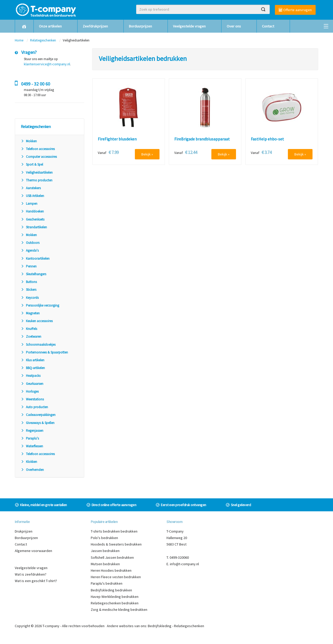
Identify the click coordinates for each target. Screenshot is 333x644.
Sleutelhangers (33, 274)
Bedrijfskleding (160, 626)
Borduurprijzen (140, 26)
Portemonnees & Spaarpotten (44, 352)
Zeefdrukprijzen (95, 26)
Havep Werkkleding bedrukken (115, 597)
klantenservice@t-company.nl (47, 64)
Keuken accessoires (37, 321)
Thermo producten (37, 180)
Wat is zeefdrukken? (31, 574)
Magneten (30, 313)
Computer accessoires (39, 157)
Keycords (30, 298)
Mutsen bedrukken (105, 564)
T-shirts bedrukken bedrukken (114, 531)
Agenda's (30, 250)
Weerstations (32, 399)
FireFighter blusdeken (117, 139)
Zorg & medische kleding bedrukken (119, 610)
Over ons (234, 26)
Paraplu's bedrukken (107, 583)
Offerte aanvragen (295, 10)
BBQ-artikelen (33, 368)
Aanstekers (31, 188)
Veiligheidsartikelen (37, 172)
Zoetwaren (31, 337)
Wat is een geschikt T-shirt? (36, 581)
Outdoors (30, 243)
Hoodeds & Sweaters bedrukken (116, 544)
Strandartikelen (34, 227)
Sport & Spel (32, 164)
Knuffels (29, 329)
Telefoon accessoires (38, 149)
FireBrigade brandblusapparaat (202, 139)
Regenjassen (32, 431)
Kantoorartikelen (35, 259)
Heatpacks (31, 376)
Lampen (29, 204)
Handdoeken (32, 211)
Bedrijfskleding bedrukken (111, 590)
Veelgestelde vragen (189, 26)
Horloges (30, 391)
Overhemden (32, 470)
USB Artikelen (32, 196)
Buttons (29, 282)
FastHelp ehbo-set (267, 139)
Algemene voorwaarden (33, 551)
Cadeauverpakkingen (38, 415)
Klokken (29, 462)
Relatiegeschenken (43, 40)
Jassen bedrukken (105, 551)
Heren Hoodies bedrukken (111, 570)
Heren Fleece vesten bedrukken (116, 577)
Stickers (29, 290)
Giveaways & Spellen (38, 423)
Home (19, 40)
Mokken (29, 141)
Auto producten (34, 407)
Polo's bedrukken (104, 538)
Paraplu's (30, 438)
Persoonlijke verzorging (40, 305)
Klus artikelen (33, 360)
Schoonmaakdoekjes (38, 345)
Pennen (29, 266)
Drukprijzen (24, 531)
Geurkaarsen (32, 384)
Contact (268, 26)
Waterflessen (32, 446)
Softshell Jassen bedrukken (112, 557)
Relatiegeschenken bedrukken (115, 603)
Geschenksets (33, 219)
